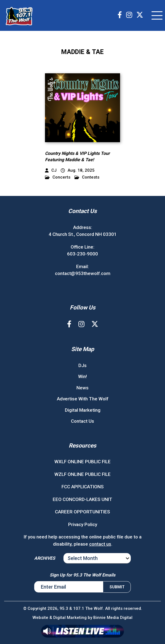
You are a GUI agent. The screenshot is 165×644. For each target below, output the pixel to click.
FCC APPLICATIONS (83, 487)
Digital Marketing (83, 410)
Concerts (58, 177)
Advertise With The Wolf (83, 399)
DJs (82, 365)
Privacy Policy (83, 524)
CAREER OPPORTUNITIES (82, 512)
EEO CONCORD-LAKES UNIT (82, 499)
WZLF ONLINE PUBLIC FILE (82, 474)
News (82, 388)
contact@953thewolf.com (83, 273)
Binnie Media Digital (113, 618)
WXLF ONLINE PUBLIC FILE (82, 462)
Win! (82, 376)
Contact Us (82, 421)
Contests (87, 177)
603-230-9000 (82, 254)
